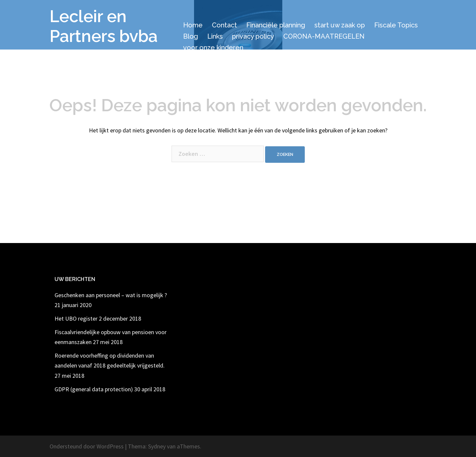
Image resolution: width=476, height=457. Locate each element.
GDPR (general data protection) (94, 389)
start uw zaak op (340, 25)
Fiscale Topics (396, 25)
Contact (224, 25)
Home (193, 25)
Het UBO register (76, 318)
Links (215, 36)
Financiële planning (276, 25)
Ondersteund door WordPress (87, 446)
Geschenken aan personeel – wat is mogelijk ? (111, 295)
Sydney (157, 446)
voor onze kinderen (213, 48)
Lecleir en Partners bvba (104, 26)
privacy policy (253, 36)
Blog (191, 36)
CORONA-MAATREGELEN (324, 36)
